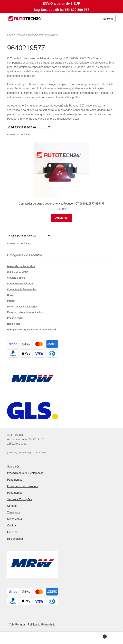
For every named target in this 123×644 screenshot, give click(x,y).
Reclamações (15, 539)
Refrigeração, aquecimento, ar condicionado (32, 330)
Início (10, 35)
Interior (11, 301)
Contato (12, 506)
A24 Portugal (18, 625)
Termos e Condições (20, 499)
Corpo (11, 295)
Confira (12, 526)
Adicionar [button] (62, 218)
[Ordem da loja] (29, 127)
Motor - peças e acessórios (22, 307)
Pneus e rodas (15, 318)
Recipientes (14, 324)
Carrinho (12, 532)
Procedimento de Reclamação (25, 473)
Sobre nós (13, 467)
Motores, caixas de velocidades (25, 312)
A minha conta (21, 638)
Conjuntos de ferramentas (22, 289)
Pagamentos (15, 480)
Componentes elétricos (20, 284)
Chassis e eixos (16, 278)
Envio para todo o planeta (23, 486)
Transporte (14, 512)
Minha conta (15, 519)
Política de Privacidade (42, 625)
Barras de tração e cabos (21, 266)
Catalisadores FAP (18, 272)
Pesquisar (62, 638)
